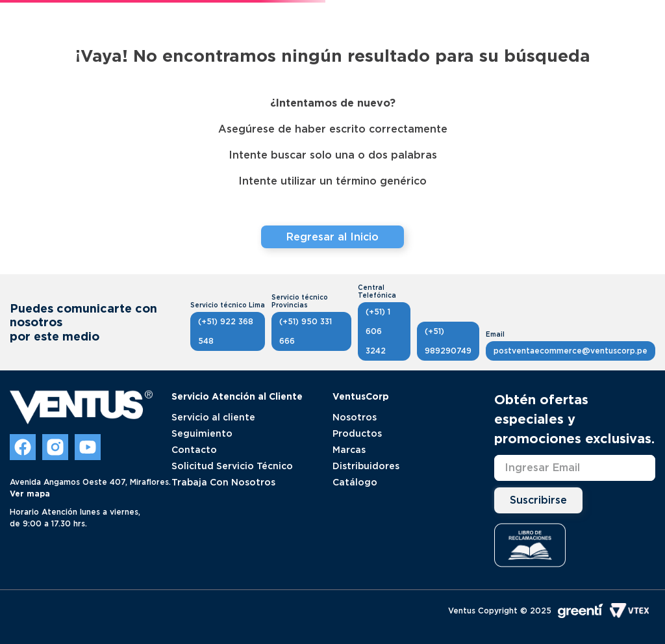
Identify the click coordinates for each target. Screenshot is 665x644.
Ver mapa (30, 494)
